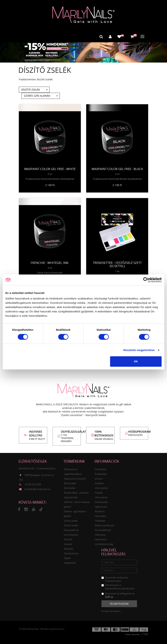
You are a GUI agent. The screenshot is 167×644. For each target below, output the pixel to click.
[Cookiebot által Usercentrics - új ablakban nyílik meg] (146, 280)
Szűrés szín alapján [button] (41, 96)
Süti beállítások (103, 530)
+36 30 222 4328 (33, 484)
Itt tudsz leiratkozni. (111, 611)
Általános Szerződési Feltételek (100, 516)
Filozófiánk (101, 469)
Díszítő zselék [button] (34, 89)
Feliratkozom (119, 603)
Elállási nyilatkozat (105, 525)
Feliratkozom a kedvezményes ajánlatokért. (118, 586)
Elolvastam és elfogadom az (118, 595)
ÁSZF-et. (109, 597)
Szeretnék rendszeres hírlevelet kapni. (115, 579)
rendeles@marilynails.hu (37, 489)
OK (136, 361)
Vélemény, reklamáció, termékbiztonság (104, 539)
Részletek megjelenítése (139, 350)
